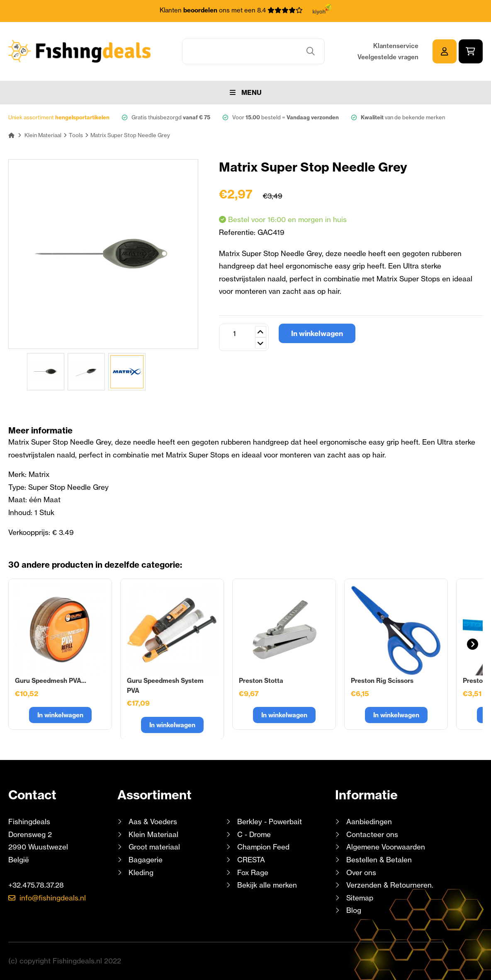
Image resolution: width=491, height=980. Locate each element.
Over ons (361, 872)
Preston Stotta (261, 681)
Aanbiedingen (369, 822)
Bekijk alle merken (267, 885)
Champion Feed (263, 847)
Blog (353, 910)
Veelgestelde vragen (388, 57)
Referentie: (238, 232)
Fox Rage (253, 872)
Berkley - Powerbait (270, 822)
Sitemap (360, 898)
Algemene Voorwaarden (386, 847)
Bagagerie (146, 860)
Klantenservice (396, 46)
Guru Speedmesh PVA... (51, 681)
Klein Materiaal (153, 834)
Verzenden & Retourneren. (390, 885)
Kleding (141, 872)
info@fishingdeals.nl (53, 898)
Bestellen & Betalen (379, 860)
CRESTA (251, 860)
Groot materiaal (154, 847)
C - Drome (254, 834)
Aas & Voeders (153, 822)
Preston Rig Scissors (382, 681)
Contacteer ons (372, 834)
